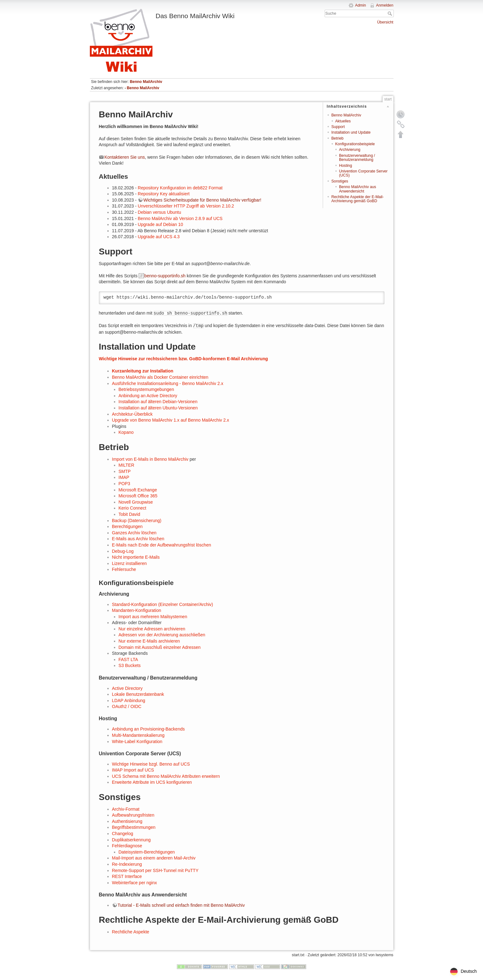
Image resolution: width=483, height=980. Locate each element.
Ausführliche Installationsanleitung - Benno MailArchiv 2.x (168, 383)
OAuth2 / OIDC (127, 706)
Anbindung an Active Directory (148, 396)
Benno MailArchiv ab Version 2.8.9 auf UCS (180, 218)
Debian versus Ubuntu (159, 212)
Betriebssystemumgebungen (146, 389)
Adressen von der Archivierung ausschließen (162, 635)
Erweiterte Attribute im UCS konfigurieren (152, 782)
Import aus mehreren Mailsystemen (153, 617)
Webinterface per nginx (135, 883)
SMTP (125, 471)
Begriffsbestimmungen (134, 827)
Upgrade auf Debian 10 (160, 224)
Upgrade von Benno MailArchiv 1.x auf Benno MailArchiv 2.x (171, 420)
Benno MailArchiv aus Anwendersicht (357, 189)
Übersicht (385, 22)
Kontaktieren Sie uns (125, 157)
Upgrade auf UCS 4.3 (159, 237)
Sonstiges (340, 181)
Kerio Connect (133, 508)
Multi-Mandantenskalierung (138, 735)
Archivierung (350, 150)
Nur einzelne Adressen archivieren (152, 629)
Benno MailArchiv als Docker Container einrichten (160, 377)
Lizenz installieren (129, 563)
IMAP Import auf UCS (133, 770)
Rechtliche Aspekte (131, 932)
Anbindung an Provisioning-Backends (149, 729)
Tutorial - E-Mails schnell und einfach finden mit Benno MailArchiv (181, 905)
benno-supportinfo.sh (165, 276)
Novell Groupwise (136, 502)
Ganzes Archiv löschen (134, 533)
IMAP (124, 477)
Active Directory (127, 688)
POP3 (124, 484)
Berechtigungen (127, 526)
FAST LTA (128, 659)
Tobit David (129, 514)
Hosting (346, 166)
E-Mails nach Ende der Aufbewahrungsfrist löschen (162, 545)
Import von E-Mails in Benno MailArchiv (150, 459)
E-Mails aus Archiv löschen (138, 539)
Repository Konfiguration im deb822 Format (180, 188)
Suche (391, 13)
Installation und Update (351, 132)
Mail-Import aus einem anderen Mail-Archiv (154, 858)
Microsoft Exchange (138, 490)
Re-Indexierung (127, 864)
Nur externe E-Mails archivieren (149, 641)
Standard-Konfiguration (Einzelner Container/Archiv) (163, 604)
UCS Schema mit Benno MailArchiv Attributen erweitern (166, 776)
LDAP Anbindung (129, 700)
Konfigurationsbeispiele (355, 144)
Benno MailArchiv (146, 82)
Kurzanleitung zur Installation (143, 371)
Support (338, 127)
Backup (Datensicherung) (137, 521)
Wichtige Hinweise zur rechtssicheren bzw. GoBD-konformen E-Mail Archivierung (183, 359)
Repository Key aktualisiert (164, 194)
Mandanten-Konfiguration (137, 610)
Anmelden (385, 5)
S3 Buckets (130, 665)
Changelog (123, 834)
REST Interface (127, 876)
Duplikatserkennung (131, 840)
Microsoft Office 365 (138, 496)
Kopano (126, 432)
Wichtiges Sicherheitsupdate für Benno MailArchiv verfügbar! (202, 200)
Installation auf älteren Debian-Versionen (158, 402)
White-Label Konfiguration (137, 741)
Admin (360, 5)
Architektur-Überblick (132, 414)
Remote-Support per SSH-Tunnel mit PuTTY (155, 870)
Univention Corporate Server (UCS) (363, 173)
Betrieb (337, 138)
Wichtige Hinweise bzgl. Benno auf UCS (151, 764)
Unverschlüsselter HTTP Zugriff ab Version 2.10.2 (186, 206)
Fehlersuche (124, 569)
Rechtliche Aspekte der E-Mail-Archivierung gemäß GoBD (357, 199)
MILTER (126, 465)
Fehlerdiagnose (127, 846)
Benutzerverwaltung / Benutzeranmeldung (357, 158)
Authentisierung (127, 821)
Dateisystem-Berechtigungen (147, 852)
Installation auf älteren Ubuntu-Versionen (158, 408)
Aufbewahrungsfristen (133, 815)
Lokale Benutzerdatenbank (138, 694)
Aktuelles (343, 121)
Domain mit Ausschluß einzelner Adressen (160, 647)
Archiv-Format (126, 809)
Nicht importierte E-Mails (136, 557)
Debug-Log (123, 551)
